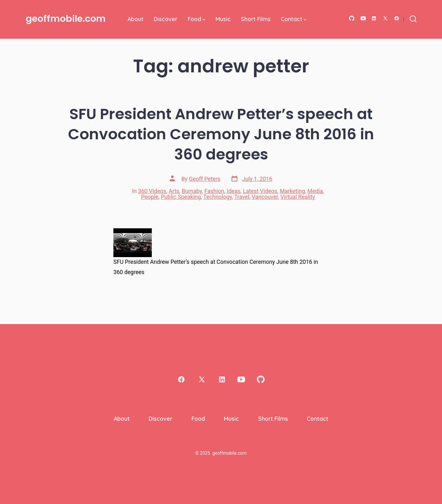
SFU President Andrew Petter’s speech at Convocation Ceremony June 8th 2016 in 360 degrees (221, 134)
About (135, 19)
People (150, 197)
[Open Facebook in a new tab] (397, 18)
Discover (166, 19)
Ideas (234, 191)
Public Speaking (181, 197)
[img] (204, 20)
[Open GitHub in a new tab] (352, 18)
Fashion (214, 191)
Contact (294, 19)
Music (223, 19)
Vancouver (265, 197)
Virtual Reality (298, 197)
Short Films (256, 19)
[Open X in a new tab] (385, 18)
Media (315, 191)
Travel (242, 197)
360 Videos (152, 191)
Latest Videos (260, 191)
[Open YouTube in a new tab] (363, 18)
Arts (174, 191)
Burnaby (192, 191)
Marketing (292, 191)
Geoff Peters (205, 179)
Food (196, 19)
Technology (218, 197)
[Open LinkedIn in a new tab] (374, 18)
